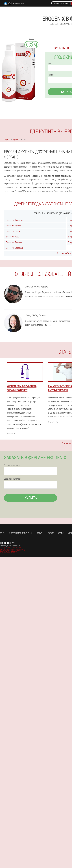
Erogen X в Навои (13, 231)
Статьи (61, 533)
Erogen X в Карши (13, 237)
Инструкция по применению (21, 533)
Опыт (2, 533)
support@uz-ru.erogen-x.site (11, 546)
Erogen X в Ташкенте (14, 220)
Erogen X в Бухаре (13, 225)
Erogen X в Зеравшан (15, 248)
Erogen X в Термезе (14, 242)
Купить (31, 498)
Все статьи (66, 443)
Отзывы (40, 533)
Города (51, 533)
